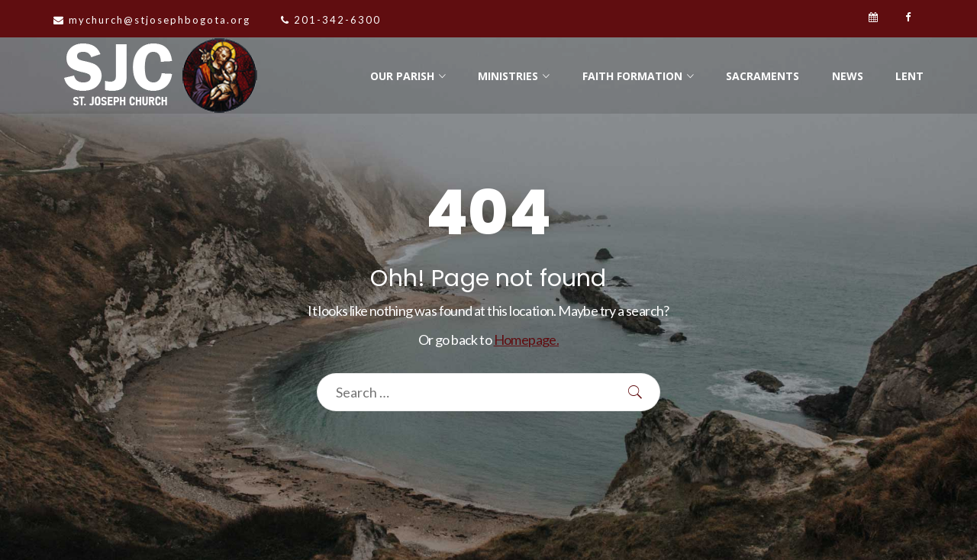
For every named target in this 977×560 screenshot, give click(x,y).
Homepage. (527, 340)
